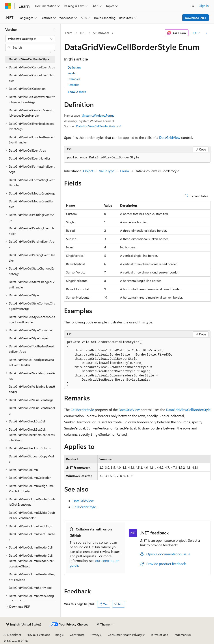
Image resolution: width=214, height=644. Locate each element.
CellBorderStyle (82, 410)
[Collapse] (54, 29)
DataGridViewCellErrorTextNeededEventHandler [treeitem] (32, 140)
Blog (58, 635)
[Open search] (193, 6)
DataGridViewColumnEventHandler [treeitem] (32, 537)
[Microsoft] (8, 6)
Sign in (204, 6)
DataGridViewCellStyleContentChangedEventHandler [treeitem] (32, 319)
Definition (74, 67)
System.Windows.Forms (98, 115)
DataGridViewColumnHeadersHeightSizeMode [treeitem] (32, 577)
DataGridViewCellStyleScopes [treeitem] (29, 338)
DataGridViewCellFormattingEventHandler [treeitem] (32, 183)
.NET (83, 33)
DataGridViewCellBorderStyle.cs (97, 126)
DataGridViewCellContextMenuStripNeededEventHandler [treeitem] (32, 113)
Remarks (73, 85)
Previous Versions (38, 635)
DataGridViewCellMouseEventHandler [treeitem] (32, 204)
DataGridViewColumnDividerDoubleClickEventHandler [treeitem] (32, 515)
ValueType (107, 171)
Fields (71, 73)
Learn (69, 33)
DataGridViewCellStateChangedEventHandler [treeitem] (32, 284)
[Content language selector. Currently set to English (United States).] (24, 624)
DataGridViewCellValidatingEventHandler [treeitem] (32, 389)
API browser (101, 33)
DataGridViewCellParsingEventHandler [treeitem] (32, 258)
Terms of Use (159, 635)
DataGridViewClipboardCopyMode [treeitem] (31, 459)
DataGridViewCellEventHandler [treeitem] (30, 158)
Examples (74, 79)
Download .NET (196, 18)
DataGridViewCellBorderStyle (188, 410)
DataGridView (170, 137)
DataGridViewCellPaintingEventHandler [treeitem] (32, 231)
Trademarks (181, 635)
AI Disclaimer (12, 635)
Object (88, 171)
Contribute (77, 635)
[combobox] (30, 39)
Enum (125, 171)
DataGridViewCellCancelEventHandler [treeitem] (32, 78)
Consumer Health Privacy (125, 635)
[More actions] (207, 33)
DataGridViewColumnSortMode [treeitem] (30, 588)
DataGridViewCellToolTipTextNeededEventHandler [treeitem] (31, 362)
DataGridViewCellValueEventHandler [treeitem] (32, 411)
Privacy (95, 635)
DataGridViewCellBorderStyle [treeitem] (29, 59)
